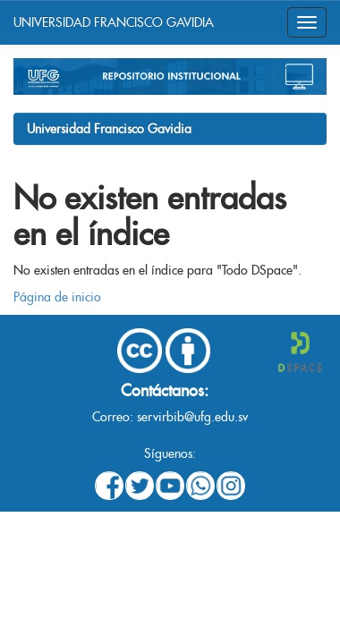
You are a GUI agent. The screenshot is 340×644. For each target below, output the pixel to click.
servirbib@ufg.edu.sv (192, 417)
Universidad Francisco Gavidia (109, 129)
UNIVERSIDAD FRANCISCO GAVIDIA (114, 22)
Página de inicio (57, 297)
